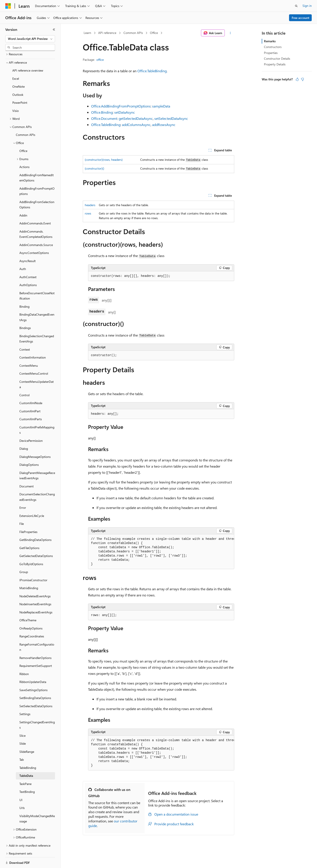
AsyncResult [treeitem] (28, 246)
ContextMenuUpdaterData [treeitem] (37, 369)
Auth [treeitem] (23, 254)
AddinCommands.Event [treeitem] (35, 208)
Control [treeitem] (24, 380)
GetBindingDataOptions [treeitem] (35, 525)
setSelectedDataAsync (171, 118)
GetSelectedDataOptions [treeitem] (36, 541)
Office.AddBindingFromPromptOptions (121, 106)
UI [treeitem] (21, 785)
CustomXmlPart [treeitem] (30, 396)
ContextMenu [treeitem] (29, 350)
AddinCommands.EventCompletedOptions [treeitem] (36, 219)
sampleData (161, 106)
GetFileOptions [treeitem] (29, 533)
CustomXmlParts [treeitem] (31, 404)
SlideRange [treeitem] (27, 736)
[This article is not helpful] (302, 79)
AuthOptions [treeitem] (28, 270)
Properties (271, 53)
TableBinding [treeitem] (28, 752)
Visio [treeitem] (16, 95)
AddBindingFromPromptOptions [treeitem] (37, 176)
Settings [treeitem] (25, 699)
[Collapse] (54, 30)
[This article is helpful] (297, 79)
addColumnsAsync (136, 125)
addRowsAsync (164, 125)
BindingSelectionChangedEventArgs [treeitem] (37, 324)
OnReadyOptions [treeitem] (31, 613)
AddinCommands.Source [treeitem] (36, 230)
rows (88, 213)
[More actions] (230, 33)
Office (154, 33)
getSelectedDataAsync (136, 118)
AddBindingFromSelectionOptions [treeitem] (37, 189)
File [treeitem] (22, 508)
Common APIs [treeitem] (26, 119)
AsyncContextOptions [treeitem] (34, 238)
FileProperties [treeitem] (28, 517)
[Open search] (296, 6)
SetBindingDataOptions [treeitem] (35, 683)
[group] (161, 552)
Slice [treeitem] (22, 720)
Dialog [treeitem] (24, 433)
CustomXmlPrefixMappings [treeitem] (37, 415)
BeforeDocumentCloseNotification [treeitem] (37, 281)
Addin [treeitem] (23, 200)
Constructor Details (277, 58)
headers (90, 205)
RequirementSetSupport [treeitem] (36, 651)
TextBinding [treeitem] (27, 776)
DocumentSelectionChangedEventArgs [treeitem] (37, 482)
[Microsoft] (8, 6)
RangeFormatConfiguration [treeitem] (37, 632)
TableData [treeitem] (26, 760)
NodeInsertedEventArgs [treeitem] (35, 589)
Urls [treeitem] (22, 793)
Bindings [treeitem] (25, 313)
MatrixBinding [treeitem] (29, 573)
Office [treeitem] (23, 136)
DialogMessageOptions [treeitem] (35, 441)
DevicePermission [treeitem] (31, 425)
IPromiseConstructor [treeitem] (33, 565)
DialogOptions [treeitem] (29, 449)
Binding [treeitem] (24, 291)
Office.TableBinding (152, 71)
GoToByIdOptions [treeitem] (31, 549)
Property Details (275, 64)
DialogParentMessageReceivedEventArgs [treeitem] (37, 460)
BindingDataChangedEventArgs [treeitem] (37, 302)
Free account (300, 18)
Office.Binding (102, 112)
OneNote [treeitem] (18, 71)
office (100, 60)
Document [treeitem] (27, 471)
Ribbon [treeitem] (24, 659)
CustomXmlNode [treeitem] (31, 388)
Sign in (307, 6)
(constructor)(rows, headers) (104, 160)
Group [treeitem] (24, 557)
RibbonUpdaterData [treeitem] (33, 667)
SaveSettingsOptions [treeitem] (33, 675)
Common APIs (133, 33)
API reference (107, 33)
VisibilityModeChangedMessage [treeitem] (37, 803)
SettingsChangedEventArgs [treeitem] (37, 710)
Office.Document (104, 118)
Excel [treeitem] (16, 63)
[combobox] (30, 39)
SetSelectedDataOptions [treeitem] (36, 691)
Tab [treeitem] (22, 744)
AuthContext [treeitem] (28, 262)
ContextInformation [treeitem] (33, 342)
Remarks (270, 41)
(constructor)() (94, 168)
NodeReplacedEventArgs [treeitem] (36, 597)
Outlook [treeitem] (18, 79)
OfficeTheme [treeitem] (28, 605)
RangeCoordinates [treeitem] (32, 621)
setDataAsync (125, 112)
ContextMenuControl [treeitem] (34, 358)
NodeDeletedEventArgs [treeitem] (35, 581)
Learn (87, 33)
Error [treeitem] (23, 492)
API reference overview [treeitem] (28, 55)
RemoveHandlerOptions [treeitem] (35, 643)
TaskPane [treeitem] (25, 769)
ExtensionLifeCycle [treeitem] (32, 501)
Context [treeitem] (25, 334)
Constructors (273, 47)
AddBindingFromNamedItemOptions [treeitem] (37, 163)
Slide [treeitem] (23, 728)
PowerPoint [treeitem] (20, 87)
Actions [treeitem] (24, 152)
